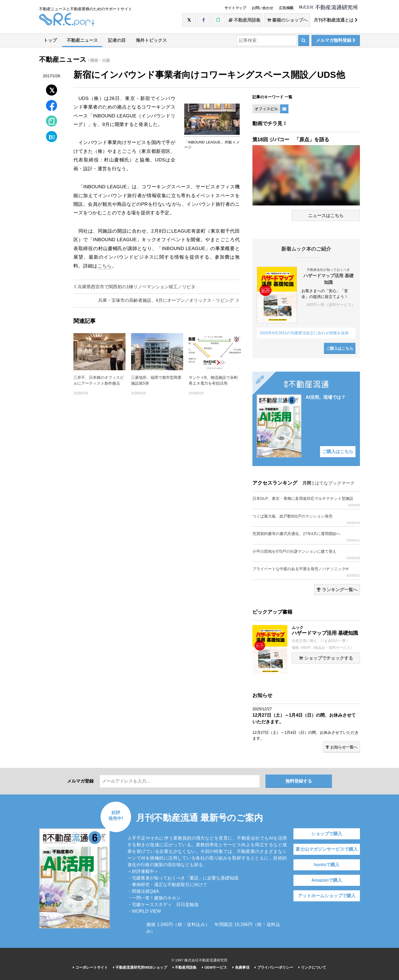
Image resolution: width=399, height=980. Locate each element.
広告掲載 (286, 8)
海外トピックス (151, 40)
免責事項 (241, 967)
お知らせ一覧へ (342, 747)
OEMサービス (214, 967)
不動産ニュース (82, 40)
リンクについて (312, 967)
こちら (105, 266)
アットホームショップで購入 (327, 896)
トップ (50, 40)
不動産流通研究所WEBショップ (140, 967)
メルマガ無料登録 (336, 40)
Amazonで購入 (327, 880)
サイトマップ (235, 8)
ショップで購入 (327, 834)
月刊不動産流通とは (336, 20)
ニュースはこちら (326, 216)
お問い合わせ (262, 8)
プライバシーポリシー (274, 967)
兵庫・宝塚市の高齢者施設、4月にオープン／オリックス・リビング (169, 300)
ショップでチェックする (326, 658)
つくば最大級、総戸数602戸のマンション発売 (306, 519)
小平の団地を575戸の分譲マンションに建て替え (306, 555)
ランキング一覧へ (337, 590)
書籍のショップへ (287, 20)
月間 (307, 483)
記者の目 (117, 40)
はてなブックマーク (335, 483)
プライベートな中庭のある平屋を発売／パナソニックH (306, 572)
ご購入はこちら (340, 348)
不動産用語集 (245, 20)
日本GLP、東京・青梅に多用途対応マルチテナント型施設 (306, 502)
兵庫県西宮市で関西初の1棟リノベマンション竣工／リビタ (134, 287)
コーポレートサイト (90, 967)
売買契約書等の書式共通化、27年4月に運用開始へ (306, 537)
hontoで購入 (327, 865)
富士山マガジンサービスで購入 (327, 849)
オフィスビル (266, 109)
